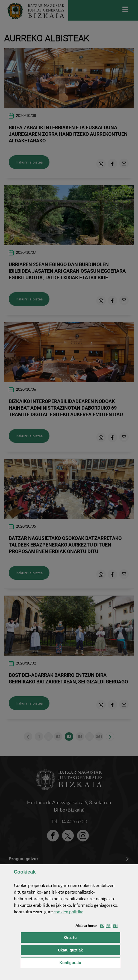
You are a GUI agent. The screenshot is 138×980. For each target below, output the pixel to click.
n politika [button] (68, 912)
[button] (102, 926)
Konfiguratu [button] (90, 962)
